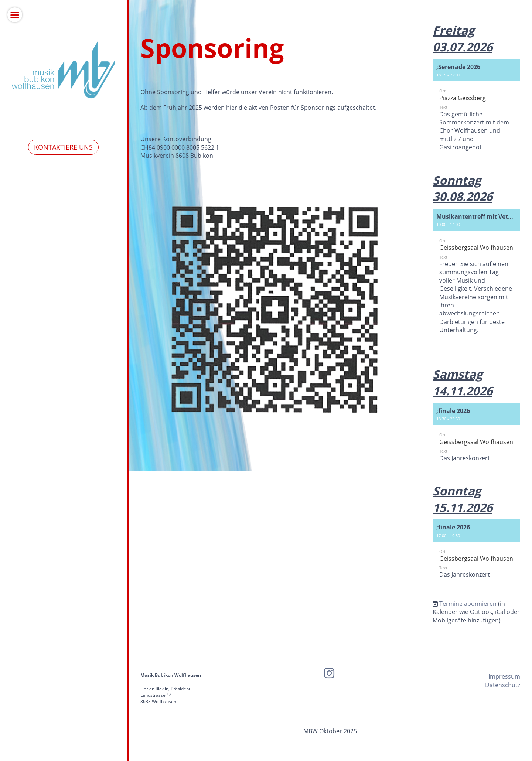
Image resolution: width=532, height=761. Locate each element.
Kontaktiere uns (63, 147)
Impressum (504, 676)
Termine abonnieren (468, 604)
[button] (476, 110)
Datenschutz (503, 685)
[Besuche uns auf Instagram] (329, 673)
